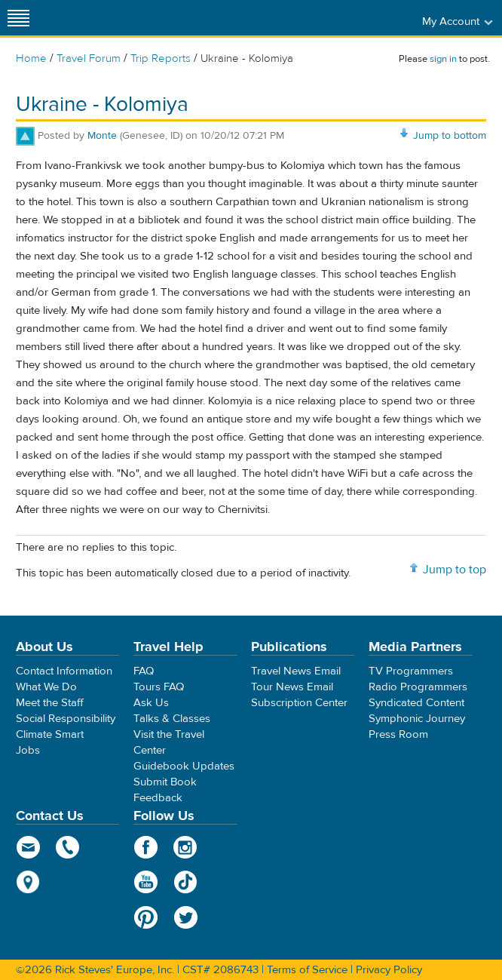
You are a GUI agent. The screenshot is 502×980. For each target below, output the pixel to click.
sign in (443, 59)
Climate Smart (50, 734)
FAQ (144, 671)
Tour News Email (292, 687)
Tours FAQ (159, 687)
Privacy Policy (389, 970)
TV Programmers (411, 671)
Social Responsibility (66, 719)
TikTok (186, 882)
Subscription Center (299, 703)
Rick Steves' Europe (251, 18)
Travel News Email (296, 671)
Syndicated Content (416, 703)
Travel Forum (89, 58)
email (28, 847)
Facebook (146, 847)
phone (68, 847)
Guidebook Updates (184, 766)
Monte (102, 136)
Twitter (186, 917)
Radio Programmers (418, 687)
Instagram (186, 847)
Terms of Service (307, 970)
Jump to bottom (450, 136)
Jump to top (455, 570)
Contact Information (64, 671)
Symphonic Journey (417, 719)
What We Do (46, 687)
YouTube (146, 882)
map (28, 882)
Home (31, 58)
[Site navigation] (19, 18)
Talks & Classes (172, 719)
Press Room (398, 734)
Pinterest (146, 917)
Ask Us (151, 703)
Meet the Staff (50, 703)
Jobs (28, 750)
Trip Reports (161, 58)
